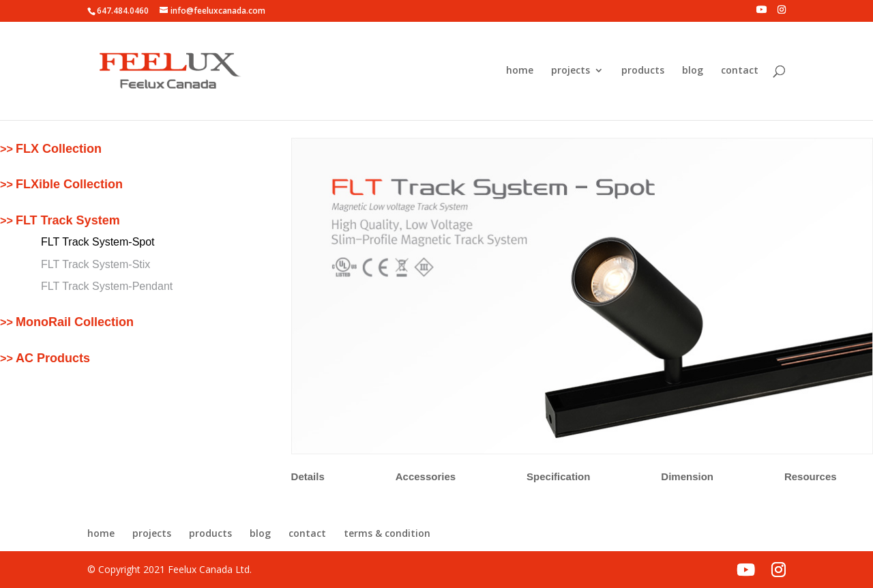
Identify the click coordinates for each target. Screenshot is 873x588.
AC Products (53, 358)
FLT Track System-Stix (95, 264)
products (643, 71)
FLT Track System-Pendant (107, 286)
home (520, 71)
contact (740, 71)
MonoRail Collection (75, 322)
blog (693, 71)
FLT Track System (68, 220)
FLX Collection (59, 149)
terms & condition (387, 533)
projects (571, 71)
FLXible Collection (69, 184)
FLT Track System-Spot (98, 242)
